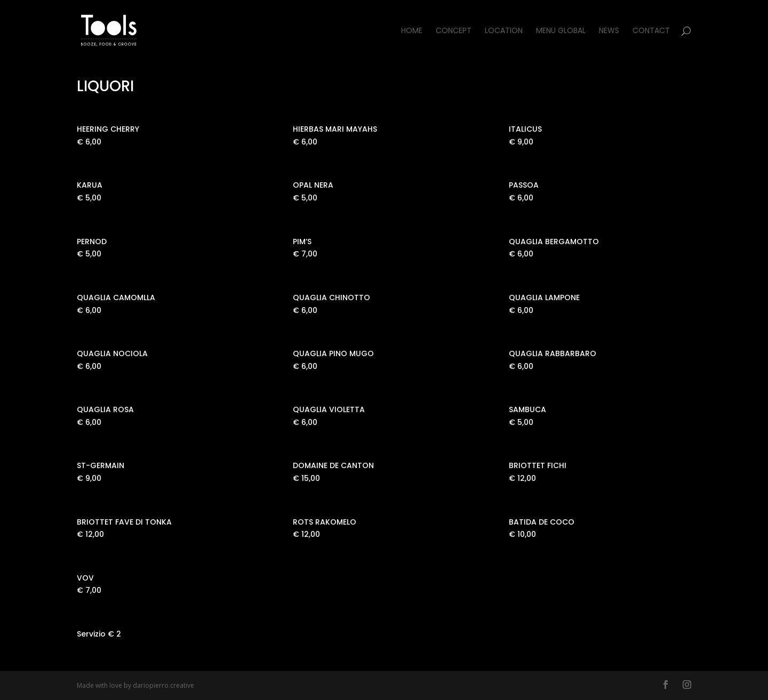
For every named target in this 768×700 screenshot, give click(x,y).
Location (504, 31)
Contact (651, 31)
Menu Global (561, 31)
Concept (454, 31)
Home (412, 31)
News (609, 31)
